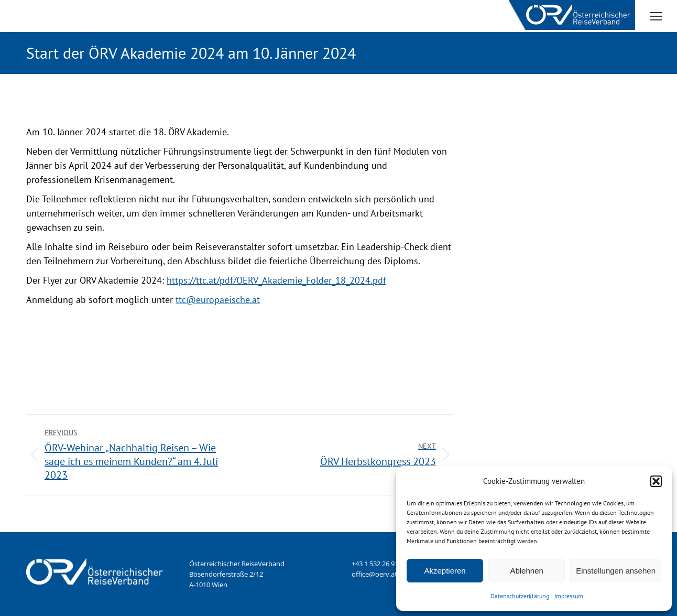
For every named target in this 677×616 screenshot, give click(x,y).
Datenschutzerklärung (520, 596)
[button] (656, 481)
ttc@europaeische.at (218, 300)
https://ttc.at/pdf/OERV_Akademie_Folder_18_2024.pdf (276, 280)
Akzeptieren (445, 571)
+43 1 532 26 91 (375, 564)
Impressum (569, 596)
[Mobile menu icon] (656, 16)
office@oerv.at (374, 574)
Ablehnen (526, 571)
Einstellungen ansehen (616, 571)
